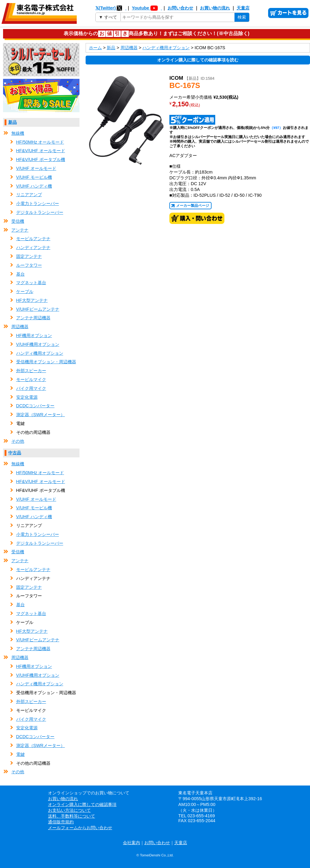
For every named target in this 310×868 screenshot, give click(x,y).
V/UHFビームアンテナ (38, 309)
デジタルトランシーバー (40, 212)
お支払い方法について (69, 810)
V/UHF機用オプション (38, 344)
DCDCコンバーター (35, 406)
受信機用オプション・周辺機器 (46, 362)
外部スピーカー (31, 371)
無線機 (18, 133)
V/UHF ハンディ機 (34, 186)
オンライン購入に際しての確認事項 (82, 804)
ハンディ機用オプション (40, 353)
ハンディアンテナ (33, 247)
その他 (18, 441)
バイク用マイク (31, 388)
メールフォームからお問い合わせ (80, 828)
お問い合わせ (180, 8)
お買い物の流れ (215, 8)
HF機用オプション (34, 335)
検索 (242, 17)
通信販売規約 (61, 822)
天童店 (243, 8)
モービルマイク (31, 379)
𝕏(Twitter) (111, 8)
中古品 (15, 453)
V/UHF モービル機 (34, 177)
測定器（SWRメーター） (41, 415)
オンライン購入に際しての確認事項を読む (198, 60)
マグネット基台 (31, 283)
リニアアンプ (29, 195)
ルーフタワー (29, 265)
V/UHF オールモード (36, 168)
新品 (13, 122)
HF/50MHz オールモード (40, 142)
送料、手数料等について (72, 816)
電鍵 (20, 754)
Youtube (147, 8)
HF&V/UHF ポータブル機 (41, 159)
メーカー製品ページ (193, 206)
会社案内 (131, 843)
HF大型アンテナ (32, 300)
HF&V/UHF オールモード (41, 151)
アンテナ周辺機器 (33, 318)
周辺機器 (20, 327)
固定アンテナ (29, 256)
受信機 (18, 221)
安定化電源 (27, 397)
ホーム (95, 48)
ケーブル (25, 291)
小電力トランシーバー (38, 203)
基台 (20, 274)
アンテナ (20, 230)
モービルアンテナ (33, 239)
